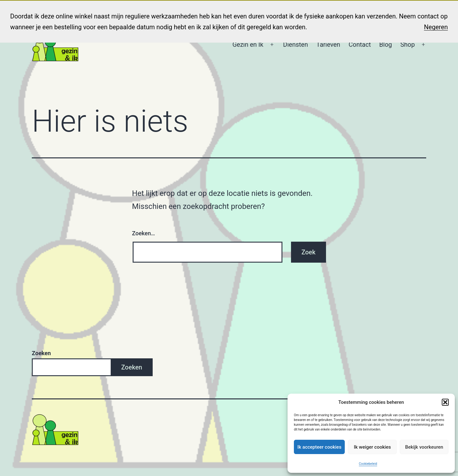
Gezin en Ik (248, 45)
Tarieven (328, 45)
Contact (360, 45)
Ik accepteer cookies (319, 447)
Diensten (295, 45)
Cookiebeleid (368, 464)
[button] (445, 402)
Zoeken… (143, 233)
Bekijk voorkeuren (424, 447)
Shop (408, 45)
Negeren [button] (436, 27)
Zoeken (41, 353)
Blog (385, 45)
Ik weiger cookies (372, 447)
